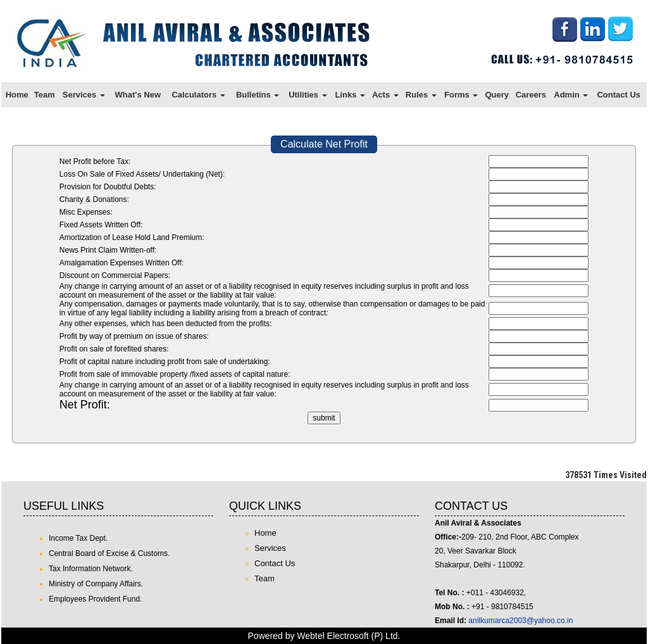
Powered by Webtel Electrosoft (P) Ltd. (324, 636)
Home (17, 95)
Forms (461, 95)
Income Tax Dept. (78, 538)
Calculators (198, 95)
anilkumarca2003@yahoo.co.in (520, 621)
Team (45, 95)
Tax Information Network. (91, 569)
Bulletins (258, 95)
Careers (531, 95)
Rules (421, 95)
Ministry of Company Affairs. (96, 584)
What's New (138, 95)
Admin (571, 95)
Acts (385, 95)
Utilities (308, 95)
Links (350, 95)
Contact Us (619, 95)
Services (84, 95)
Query (497, 95)
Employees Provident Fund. (95, 599)
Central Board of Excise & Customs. (109, 553)
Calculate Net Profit (324, 144)
